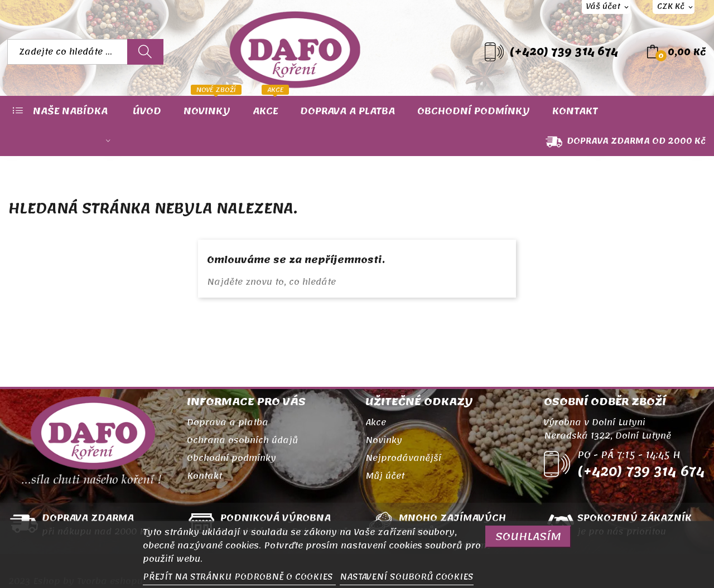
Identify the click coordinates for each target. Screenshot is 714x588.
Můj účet (385, 476)
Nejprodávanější (403, 458)
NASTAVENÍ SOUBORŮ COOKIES (407, 577)
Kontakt (204, 476)
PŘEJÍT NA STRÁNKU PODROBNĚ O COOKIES (239, 577)
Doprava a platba (228, 422)
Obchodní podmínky (231, 458)
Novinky (384, 440)
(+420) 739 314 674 (564, 52)
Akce (376, 422)
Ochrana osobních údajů (242, 440)
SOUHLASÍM (528, 536)
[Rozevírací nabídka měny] (674, 7)
